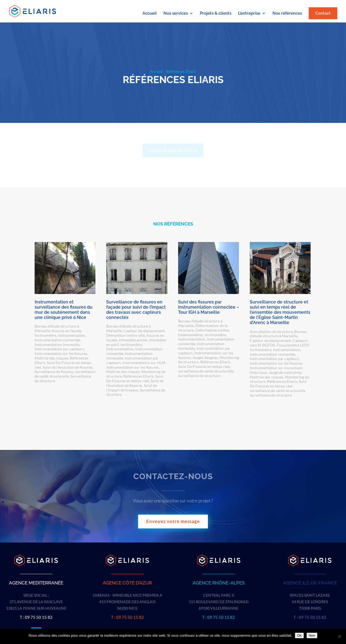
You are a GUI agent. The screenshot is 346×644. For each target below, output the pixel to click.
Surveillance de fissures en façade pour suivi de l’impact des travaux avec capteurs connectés (136, 310)
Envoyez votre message (173, 521)
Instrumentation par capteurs (59, 349)
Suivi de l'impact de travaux (132, 388)
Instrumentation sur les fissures (61, 353)
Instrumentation (71, 335)
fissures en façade (67, 331)
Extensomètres (191, 335)
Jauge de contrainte (285, 372)
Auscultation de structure (271, 331)
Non (312, 635)
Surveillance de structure (199, 376)
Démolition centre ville (126, 335)
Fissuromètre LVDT (293, 345)
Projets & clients (216, 14)
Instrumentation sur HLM (144, 363)
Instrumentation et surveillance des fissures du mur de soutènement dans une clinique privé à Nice (64, 310)
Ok (299, 635)
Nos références (287, 14)
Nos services (176, 14)
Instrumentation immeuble (57, 344)
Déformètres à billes (212, 330)
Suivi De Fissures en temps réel (135, 378)
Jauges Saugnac (205, 357)
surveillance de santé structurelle (65, 374)
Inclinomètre (45, 335)
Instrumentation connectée (57, 340)
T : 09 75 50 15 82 (36, 617)
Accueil (150, 14)
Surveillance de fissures (54, 372)
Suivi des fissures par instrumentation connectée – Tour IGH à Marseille (209, 307)
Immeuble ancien (133, 340)
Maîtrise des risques (51, 358)
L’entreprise (249, 14)
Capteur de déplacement (144, 331)
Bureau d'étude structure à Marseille (278, 334)
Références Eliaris (139, 376)
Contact (323, 13)
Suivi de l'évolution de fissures (68, 367)
